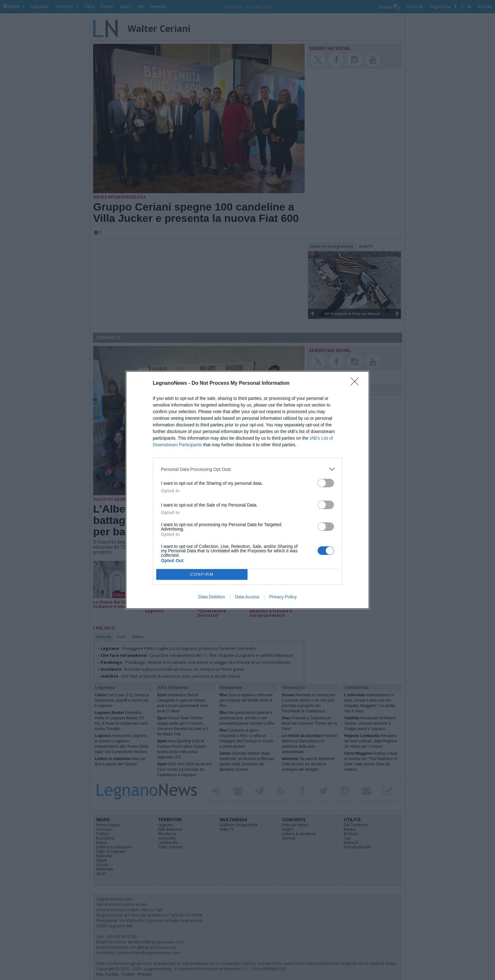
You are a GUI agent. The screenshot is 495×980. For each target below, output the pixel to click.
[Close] (357, 383)
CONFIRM (202, 574)
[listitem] (247, 469)
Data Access (247, 597)
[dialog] (247, 490)
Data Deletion (212, 597)
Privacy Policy (283, 597)
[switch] (326, 483)
